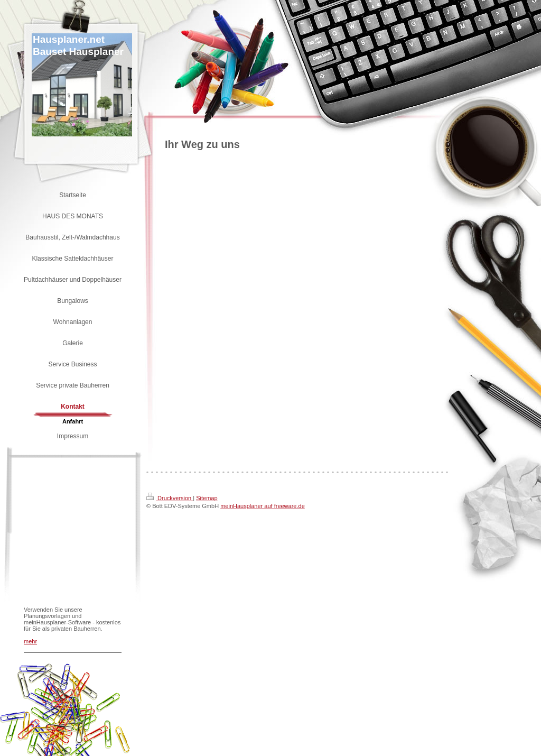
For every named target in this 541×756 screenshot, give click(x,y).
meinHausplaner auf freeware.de (263, 506)
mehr (30, 641)
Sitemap (207, 498)
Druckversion (170, 498)
